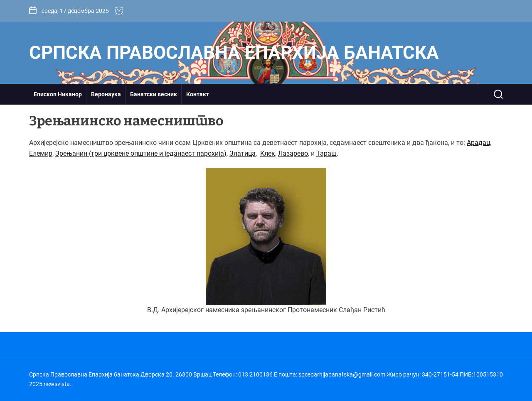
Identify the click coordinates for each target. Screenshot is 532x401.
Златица (243, 153)
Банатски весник (154, 94)
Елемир (41, 153)
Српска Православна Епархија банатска (234, 53)
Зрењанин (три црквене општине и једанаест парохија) (141, 153)
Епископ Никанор (58, 94)
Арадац (478, 143)
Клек (268, 153)
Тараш (326, 153)
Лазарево (293, 153)
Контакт (198, 94)
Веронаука (106, 94)
